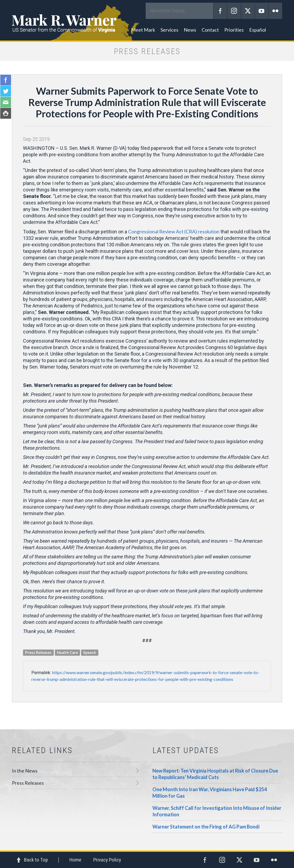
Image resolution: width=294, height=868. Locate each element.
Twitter (248, 11)
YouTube (262, 11)
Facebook (220, 11)
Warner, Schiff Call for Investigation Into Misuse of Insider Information (217, 811)
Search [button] (275, 30)
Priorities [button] (234, 30)
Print (6, 113)
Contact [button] (210, 30)
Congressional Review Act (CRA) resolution (174, 231)
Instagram (234, 11)
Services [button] (169, 30)
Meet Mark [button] (143, 30)
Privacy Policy (107, 860)
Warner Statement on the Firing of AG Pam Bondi (206, 827)
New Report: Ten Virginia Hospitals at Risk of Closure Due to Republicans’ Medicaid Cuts (215, 774)
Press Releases (28, 783)
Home (75, 860)
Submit (206, 11)
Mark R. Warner (147, 20)
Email (6, 102)
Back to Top (36, 860)
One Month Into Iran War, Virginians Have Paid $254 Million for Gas (210, 793)
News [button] (190, 30)
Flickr (275, 11)
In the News (25, 771)
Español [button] (258, 30)
